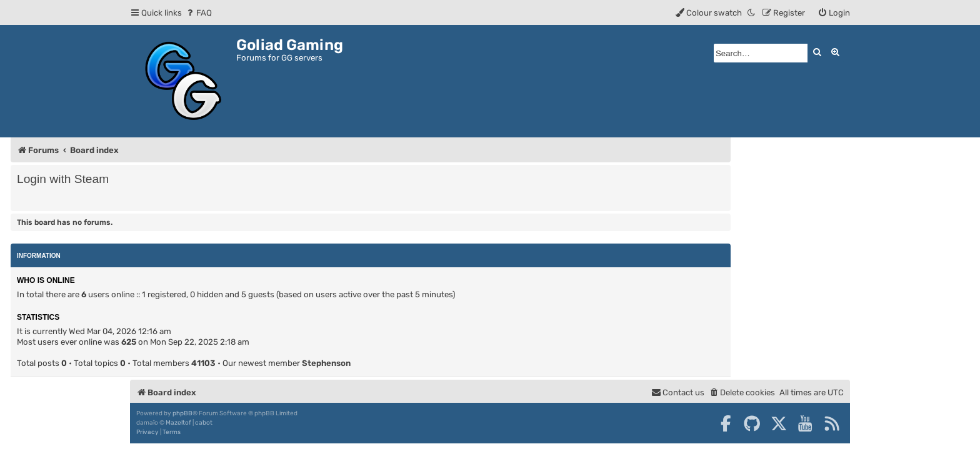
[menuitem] (198, 13)
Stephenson (326, 363)
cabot (204, 423)
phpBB (182, 413)
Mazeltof (178, 423)
